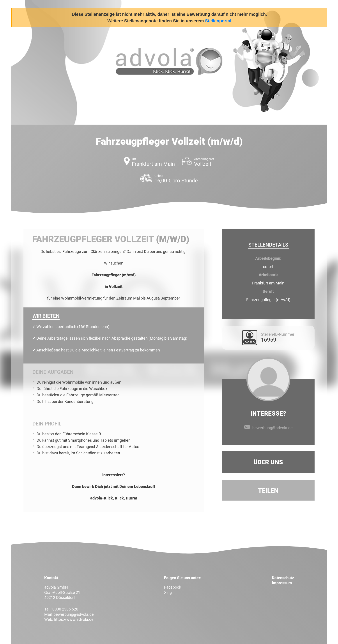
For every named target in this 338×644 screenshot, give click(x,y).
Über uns (268, 462)
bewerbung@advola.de (273, 428)
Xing (168, 592)
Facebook (173, 587)
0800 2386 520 (65, 609)
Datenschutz (283, 578)
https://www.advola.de (74, 619)
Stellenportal (218, 21)
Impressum (282, 583)
